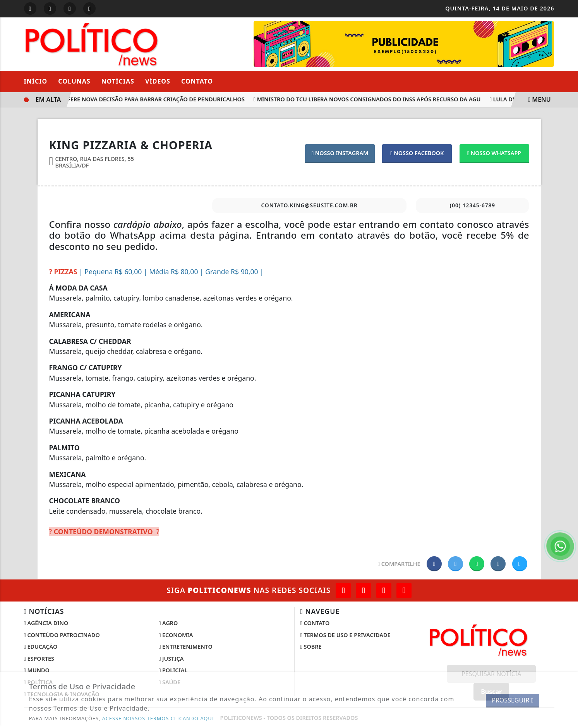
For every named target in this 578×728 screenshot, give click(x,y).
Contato (197, 81)
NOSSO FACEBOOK (417, 153)
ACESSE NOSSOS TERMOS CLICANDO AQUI (158, 718)
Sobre (311, 647)
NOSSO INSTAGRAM (340, 153)
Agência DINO (46, 623)
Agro (168, 623)
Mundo (37, 670)
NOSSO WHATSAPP (494, 153)
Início (36, 81)
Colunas (74, 81)
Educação (41, 647)
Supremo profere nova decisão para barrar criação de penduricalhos (137, 99)
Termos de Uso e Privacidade (346, 635)
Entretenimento (186, 647)
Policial (173, 670)
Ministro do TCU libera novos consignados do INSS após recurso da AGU (369, 99)
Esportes (39, 659)
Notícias (118, 81)
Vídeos (158, 81)
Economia (176, 635)
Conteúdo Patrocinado (62, 635)
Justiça (171, 659)
